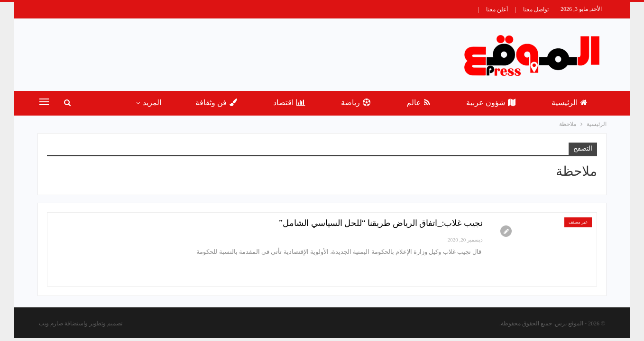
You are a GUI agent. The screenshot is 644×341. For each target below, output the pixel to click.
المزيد (152, 103)
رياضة (356, 103)
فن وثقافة (216, 103)
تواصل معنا (536, 9)
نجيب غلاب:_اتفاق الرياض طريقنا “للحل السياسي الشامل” (381, 223)
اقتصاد (289, 103)
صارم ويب (51, 323)
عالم (418, 103)
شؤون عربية (491, 103)
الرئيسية (570, 103)
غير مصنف (578, 222)
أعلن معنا (497, 9)
